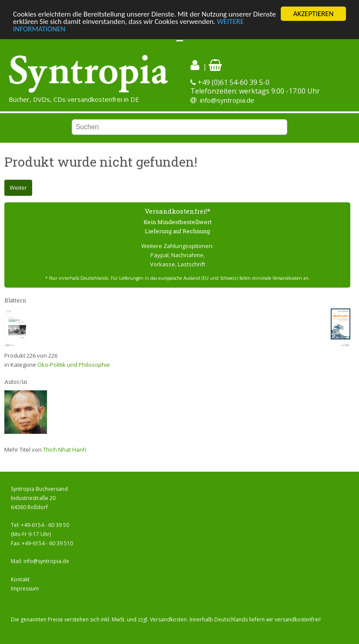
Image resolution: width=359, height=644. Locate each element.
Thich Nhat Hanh (65, 449)
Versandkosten (168, 619)
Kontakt (20, 579)
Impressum (25, 589)
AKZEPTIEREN (313, 14)
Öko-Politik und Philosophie (74, 365)
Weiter (18, 188)
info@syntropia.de (227, 100)
